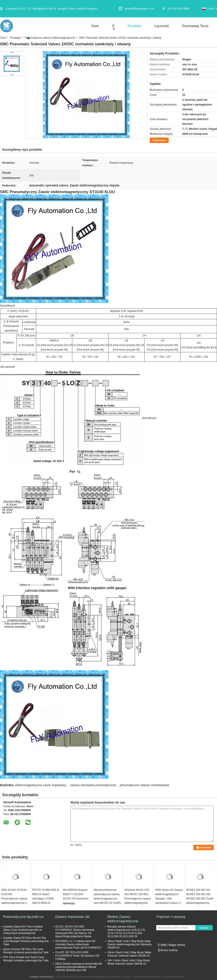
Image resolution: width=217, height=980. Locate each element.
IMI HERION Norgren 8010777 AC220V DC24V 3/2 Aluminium (76, 894)
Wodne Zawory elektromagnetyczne (123, 919)
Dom (95, 26)
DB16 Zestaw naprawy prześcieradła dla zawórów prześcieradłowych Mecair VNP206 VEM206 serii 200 (79, 967)
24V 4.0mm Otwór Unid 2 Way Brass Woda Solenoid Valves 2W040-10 (129, 962)
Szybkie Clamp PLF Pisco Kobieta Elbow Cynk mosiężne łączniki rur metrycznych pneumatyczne (23, 930)
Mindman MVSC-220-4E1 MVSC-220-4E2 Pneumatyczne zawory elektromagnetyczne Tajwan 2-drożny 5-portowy (138, 901)
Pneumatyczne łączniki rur (23, 917)
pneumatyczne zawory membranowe (145, 785)
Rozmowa (159, 140)
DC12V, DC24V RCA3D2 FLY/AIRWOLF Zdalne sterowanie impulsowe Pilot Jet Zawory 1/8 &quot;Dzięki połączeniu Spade (75, 931)
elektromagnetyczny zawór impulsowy (41, 785)
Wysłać (204, 928)
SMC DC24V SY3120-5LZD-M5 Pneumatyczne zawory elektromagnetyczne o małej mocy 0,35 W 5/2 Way (15, 901)
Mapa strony (177, 945)
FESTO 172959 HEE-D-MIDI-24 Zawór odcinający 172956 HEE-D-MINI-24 (46, 896)
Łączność (162, 26)
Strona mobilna (168, 950)
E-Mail (162, 945)
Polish (212, 9)
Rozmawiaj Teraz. (196, 26)
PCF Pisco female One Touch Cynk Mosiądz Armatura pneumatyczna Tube (26, 959)
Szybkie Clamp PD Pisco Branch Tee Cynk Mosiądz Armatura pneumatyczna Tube (26, 941)
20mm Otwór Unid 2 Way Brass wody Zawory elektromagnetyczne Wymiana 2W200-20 (129, 944)
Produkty (134, 26)
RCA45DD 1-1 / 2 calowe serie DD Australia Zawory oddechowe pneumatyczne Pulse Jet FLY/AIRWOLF (78, 944)
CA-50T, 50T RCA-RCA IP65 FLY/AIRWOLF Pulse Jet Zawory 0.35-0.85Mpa (78, 956)
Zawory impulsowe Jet (72, 917)
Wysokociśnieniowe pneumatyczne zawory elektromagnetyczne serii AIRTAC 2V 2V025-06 (108, 899)
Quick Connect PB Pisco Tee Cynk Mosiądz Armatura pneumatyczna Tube (26, 951)
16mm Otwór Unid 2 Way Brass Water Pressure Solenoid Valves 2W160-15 (129, 954)
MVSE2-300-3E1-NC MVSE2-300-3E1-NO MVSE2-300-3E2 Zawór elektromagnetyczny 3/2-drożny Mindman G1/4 (200, 901)
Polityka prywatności (42, 977)
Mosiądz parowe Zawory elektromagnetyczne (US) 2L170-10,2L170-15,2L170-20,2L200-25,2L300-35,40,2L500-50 (127, 931)
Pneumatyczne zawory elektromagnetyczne (50, 38)
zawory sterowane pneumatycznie (93, 785)
